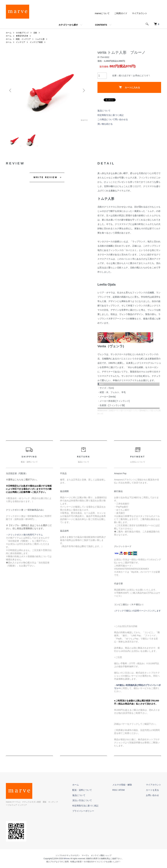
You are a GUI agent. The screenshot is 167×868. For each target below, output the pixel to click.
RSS (115, 790)
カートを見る (152, 790)
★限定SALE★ (22, 36)
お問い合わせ (152, 795)
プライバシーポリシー (83, 811)
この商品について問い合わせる (113, 119)
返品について (104, 111)
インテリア (20, 42)
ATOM (122, 790)
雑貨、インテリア (23, 39)
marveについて (102, 13)
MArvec (67, 859)
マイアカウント (140, 13)
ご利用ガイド (121, 13)
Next (83, 90)
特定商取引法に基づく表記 (111, 115)
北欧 (35, 33)
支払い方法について (82, 800)
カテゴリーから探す (68, 25)
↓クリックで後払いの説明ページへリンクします (137, 611)
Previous (11, 90)
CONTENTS (101, 25)
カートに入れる (129, 87)
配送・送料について (82, 790)
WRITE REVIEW (46, 177)
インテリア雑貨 (36, 42)
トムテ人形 (40, 39)
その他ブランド (22, 33)
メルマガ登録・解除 (122, 785)
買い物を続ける (105, 124)
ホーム (9, 33)
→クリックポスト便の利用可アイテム (24, 535)
